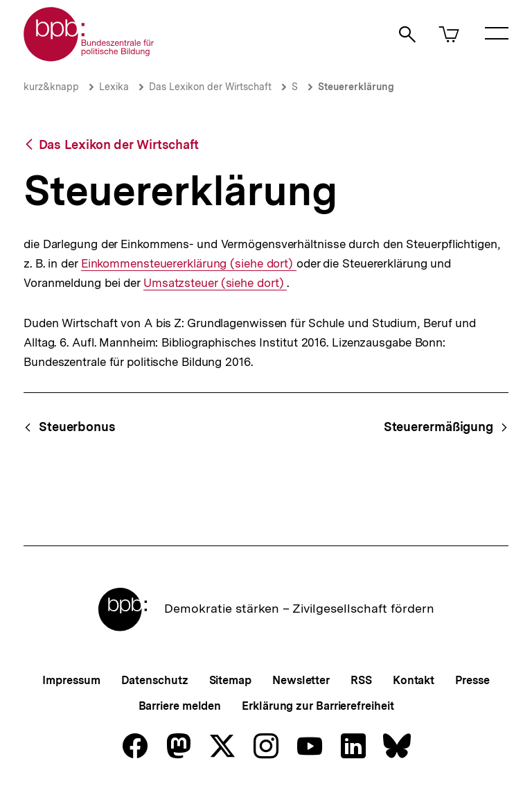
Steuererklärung (356, 87)
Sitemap (230, 680)
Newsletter (301, 680)
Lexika (114, 87)
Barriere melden (180, 706)
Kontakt (414, 680)
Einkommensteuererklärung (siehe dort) (189, 264)
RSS (361, 680)
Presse (472, 680)
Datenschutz (155, 680)
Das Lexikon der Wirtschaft (210, 87)
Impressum (71, 680)
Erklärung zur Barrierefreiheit (318, 706)
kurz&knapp (51, 87)
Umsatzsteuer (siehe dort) (215, 283)
